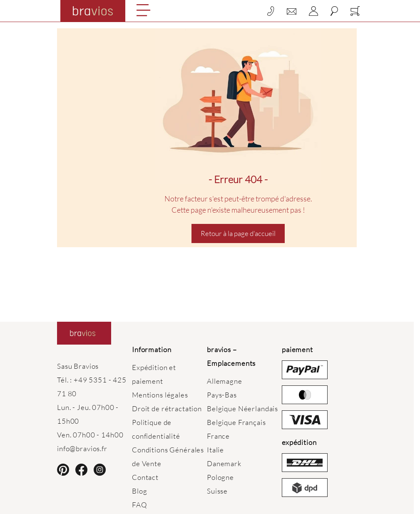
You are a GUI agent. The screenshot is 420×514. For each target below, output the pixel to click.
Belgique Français (236, 422)
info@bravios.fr (82, 448)
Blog (139, 491)
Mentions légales (160, 395)
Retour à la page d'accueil (238, 233)
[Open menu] (143, 10)
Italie (215, 450)
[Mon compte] (313, 11)
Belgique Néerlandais (242, 408)
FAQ (140, 505)
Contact (145, 477)
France (218, 436)
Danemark (224, 463)
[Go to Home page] (93, 11)
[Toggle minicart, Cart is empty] (355, 11)
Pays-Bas (222, 395)
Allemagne (225, 381)
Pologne (220, 477)
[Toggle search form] (334, 11)
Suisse (217, 491)
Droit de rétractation (167, 408)
